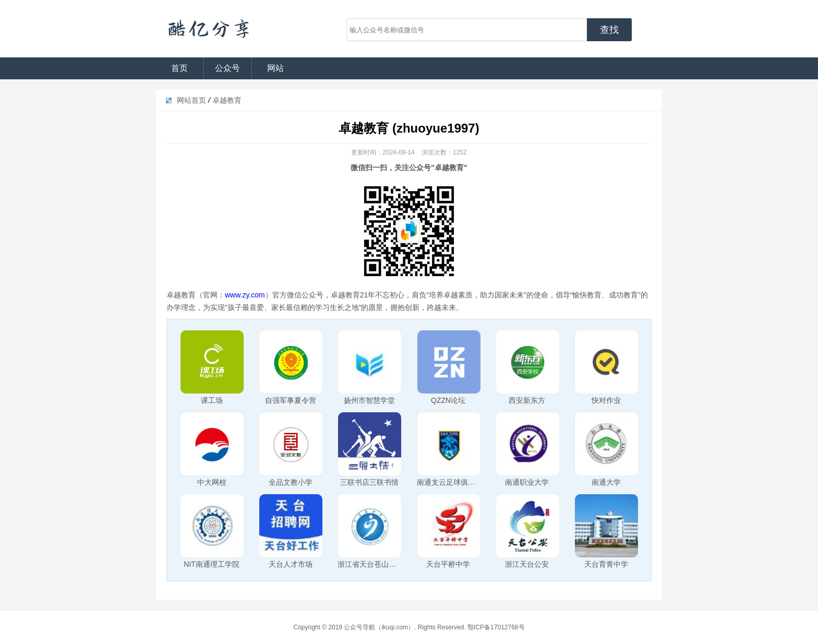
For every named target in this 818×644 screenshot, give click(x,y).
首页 (179, 68)
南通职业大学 (527, 482)
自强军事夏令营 (291, 400)
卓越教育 (227, 100)
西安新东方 (527, 400)
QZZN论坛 (448, 400)
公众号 (227, 68)
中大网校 (212, 482)
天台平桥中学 (448, 564)
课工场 (212, 400)
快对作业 (606, 400)
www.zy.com (245, 295)
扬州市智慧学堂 (369, 400)
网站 (275, 68)
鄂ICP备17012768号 (496, 627)
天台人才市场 (291, 564)
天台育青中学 (606, 564)
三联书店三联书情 (369, 482)
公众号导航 (208, 29)
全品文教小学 (291, 482)
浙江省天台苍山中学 (370, 564)
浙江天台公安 (527, 564)
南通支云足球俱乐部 (450, 482)
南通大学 (606, 482)
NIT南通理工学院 (212, 564)
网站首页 (191, 100)
